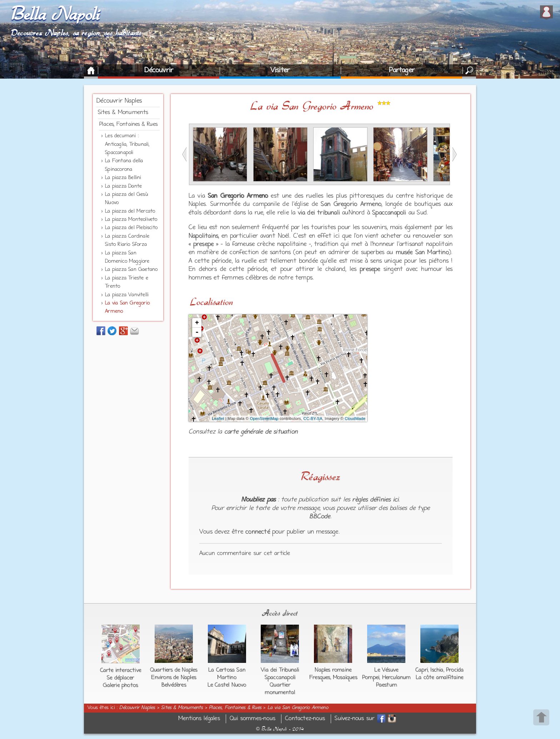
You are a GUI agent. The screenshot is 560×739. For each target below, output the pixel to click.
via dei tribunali (319, 213)
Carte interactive (121, 670)
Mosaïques (345, 678)
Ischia (437, 670)
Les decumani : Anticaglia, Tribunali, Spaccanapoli (127, 144)
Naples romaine (333, 670)
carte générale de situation (261, 432)
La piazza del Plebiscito (131, 228)
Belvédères (174, 685)
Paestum (386, 685)
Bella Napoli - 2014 (280, 729)
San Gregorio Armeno (351, 204)
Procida (455, 670)
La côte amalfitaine (439, 678)
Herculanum (396, 678)
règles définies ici (375, 500)
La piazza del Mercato (130, 211)
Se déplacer (120, 678)
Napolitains (203, 236)
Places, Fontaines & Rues (128, 124)
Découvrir (159, 70)
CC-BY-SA (313, 418)
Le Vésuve (386, 670)
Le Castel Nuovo (227, 685)
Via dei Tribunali (280, 670)
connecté (258, 532)
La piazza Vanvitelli (127, 295)
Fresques (320, 678)
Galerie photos (120, 685)
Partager (402, 70)
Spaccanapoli (389, 213)
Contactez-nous (305, 719)
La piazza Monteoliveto (131, 220)
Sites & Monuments (123, 113)
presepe (203, 244)
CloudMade (355, 418)
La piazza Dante (123, 186)
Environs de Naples (174, 678)
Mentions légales (199, 719)
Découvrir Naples (119, 101)
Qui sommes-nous (252, 719)
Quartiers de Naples (174, 670)
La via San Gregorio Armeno (298, 708)
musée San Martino (422, 253)
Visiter (280, 70)
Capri (422, 670)
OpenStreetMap (264, 418)
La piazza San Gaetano (131, 270)
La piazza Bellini (123, 178)
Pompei (371, 678)
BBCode (320, 517)
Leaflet (218, 418)
